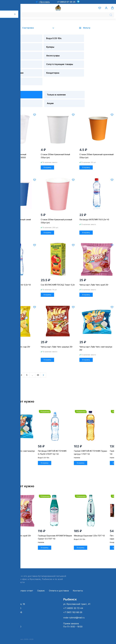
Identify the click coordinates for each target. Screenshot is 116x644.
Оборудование (72, 39)
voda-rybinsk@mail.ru (74, 615)
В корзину (9, 156)
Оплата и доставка (59, 588)
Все (8, 79)
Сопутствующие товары (101, 50)
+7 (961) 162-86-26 (73, 610)
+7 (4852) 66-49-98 (12, 610)
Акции (9, 91)
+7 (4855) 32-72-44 (73, 606)
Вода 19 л (11, 39)
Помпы (10, 48)
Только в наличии (40, 80)
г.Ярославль (44, 2)
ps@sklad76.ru (9, 615)
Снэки (66, 61)
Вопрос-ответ (26, 588)
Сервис (41, 588)
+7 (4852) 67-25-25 (66, 2)
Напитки (68, 48)
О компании (8, 588)
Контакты (78, 588)
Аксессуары (42, 48)
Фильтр (87, 28)
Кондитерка (42, 61)
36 (38, 367)
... (32, 367)
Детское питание (11, 63)
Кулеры (95, 39)
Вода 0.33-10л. (43, 39)
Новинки (69, 79)
